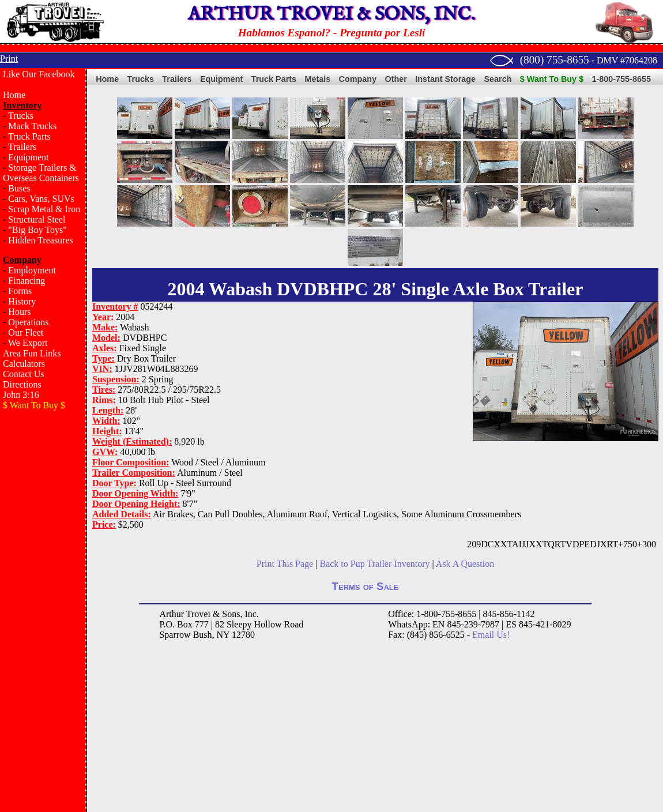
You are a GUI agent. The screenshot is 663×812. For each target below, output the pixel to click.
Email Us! (491, 635)
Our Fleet (26, 332)
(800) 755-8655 (555, 60)
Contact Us (24, 374)
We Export (28, 343)
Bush (203, 635)
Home (14, 95)
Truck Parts (29, 136)
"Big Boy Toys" (37, 230)
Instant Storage (445, 79)
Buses (19, 188)
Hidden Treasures (40, 240)
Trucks (21, 116)
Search (498, 79)
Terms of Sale (366, 586)
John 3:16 (21, 395)
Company (358, 79)
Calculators (24, 364)
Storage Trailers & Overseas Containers (41, 173)
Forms (20, 291)
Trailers (22, 147)
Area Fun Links (32, 353)
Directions (22, 384)
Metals (317, 79)
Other (396, 79)
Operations (28, 322)
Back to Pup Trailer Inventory (374, 564)
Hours (19, 312)
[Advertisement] (43, 603)
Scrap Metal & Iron (44, 209)
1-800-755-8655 (621, 79)
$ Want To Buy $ (552, 79)
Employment (32, 270)
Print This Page (285, 564)
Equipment (28, 157)
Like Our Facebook (39, 74)
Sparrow (175, 635)
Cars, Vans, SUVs (41, 199)
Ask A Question (465, 564)
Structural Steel (37, 219)
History (22, 301)
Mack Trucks (32, 126)
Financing (27, 281)
